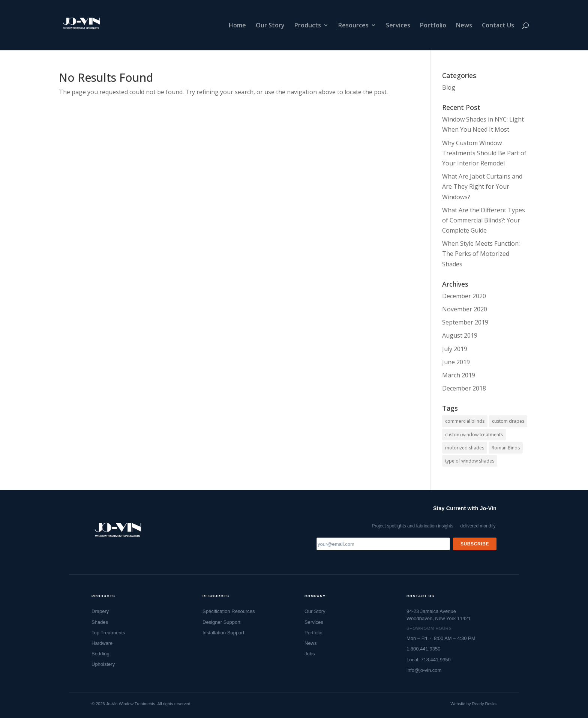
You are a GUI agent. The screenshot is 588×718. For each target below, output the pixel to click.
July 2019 (455, 349)
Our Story (270, 26)
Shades (100, 622)
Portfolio (433, 26)
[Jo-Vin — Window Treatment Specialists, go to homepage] (117, 532)
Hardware (102, 643)
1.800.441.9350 (423, 649)
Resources (353, 26)
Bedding (100, 654)
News (464, 26)
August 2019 (460, 335)
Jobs (310, 654)
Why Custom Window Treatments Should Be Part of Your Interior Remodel (484, 153)
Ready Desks (484, 704)
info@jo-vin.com (424, 670)
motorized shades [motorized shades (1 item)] (465, 448)
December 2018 (464, 388)
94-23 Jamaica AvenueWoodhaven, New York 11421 (439, 615)
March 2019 (459, 375)
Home (237, 26)
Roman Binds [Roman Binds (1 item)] (506, 448)
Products (308, 26)
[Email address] (383, 544)
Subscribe (475, 544)
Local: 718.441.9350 (429, 660)
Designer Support (221, 622)
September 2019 (465, 322)
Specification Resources (229, 611)
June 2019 (456, 362)
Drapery (100, 611)
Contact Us (498, 26)
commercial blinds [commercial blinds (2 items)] (465, 421)
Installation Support (223, 633)
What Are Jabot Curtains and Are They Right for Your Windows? (482, 186)
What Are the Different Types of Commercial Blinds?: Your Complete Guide (484, 220)
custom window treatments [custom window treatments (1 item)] (474, 435)
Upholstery (103, 664)
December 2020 (464, 296)
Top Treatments (108, 633)
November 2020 (465, 309)
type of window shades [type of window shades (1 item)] (470, 461)
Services (398, 26)
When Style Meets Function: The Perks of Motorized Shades (481, 254)
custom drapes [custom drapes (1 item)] (508, 421)
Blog (449, 87)
